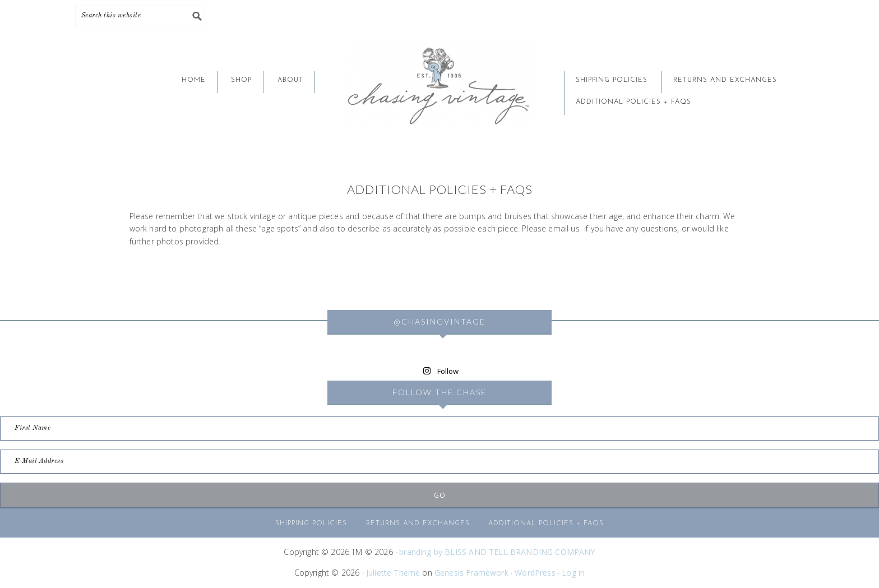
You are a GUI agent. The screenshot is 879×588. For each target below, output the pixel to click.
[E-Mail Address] (439, 462)
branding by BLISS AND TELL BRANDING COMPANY (497, 552)
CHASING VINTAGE (439, 85)
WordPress (535, 573)
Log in (573, 573)
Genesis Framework (471, 573)
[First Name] (439, 429)
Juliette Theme (393, 573)
